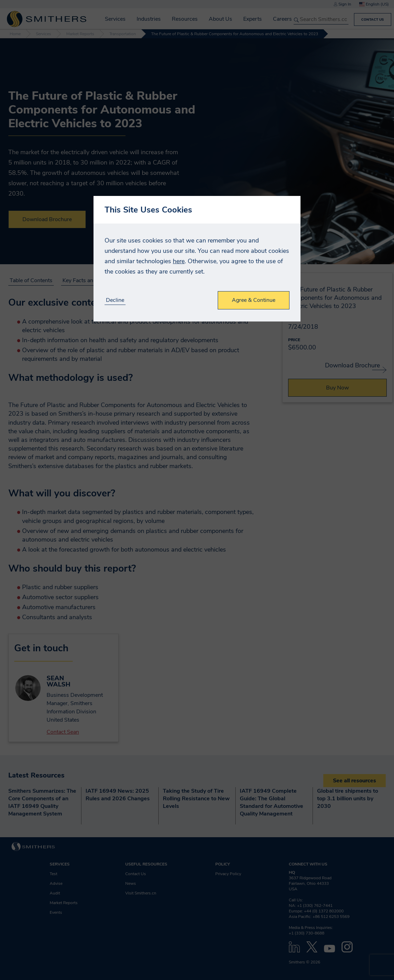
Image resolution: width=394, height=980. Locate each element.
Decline (115, 300)
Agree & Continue (254, 300)
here (179, 261)
